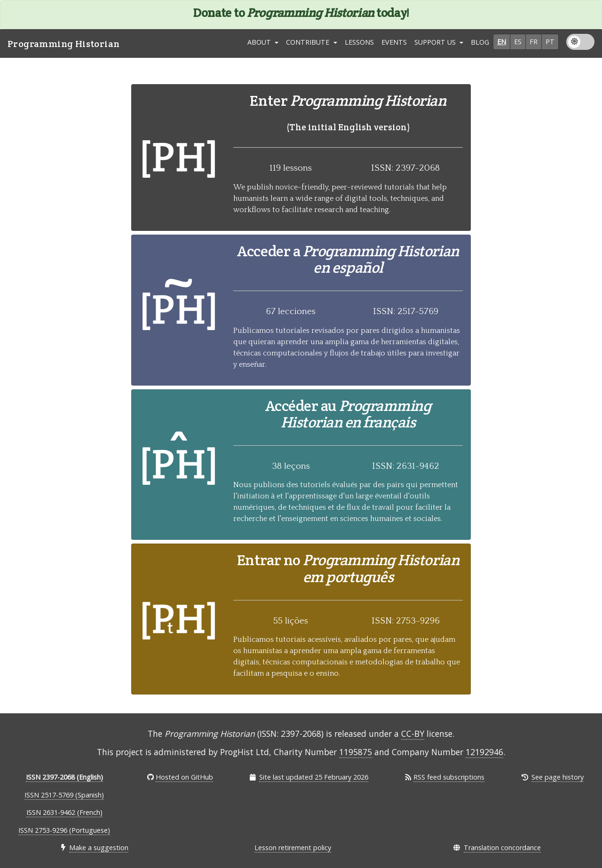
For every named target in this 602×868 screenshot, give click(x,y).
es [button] (518, 42)
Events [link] (394, 42)
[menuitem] (359, 44)
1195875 (356, 752)
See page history (558, 777)
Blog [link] (480, 42)
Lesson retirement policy (293, 848)
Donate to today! (301, 13)
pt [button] (550, 42)
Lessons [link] (359, 42)
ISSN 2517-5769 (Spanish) (64, 795)
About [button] (260, 42)
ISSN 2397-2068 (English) (64, 777)
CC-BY (413, 734)
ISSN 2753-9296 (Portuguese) (64, 830)
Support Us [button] (436, 42)
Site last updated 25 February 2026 (314, 777)
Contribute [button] (309, 42)
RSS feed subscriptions (449, 777)
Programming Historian (63, 44)
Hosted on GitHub (184, 777)
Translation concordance (502, 848)
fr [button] (534, 42)
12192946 (484, 752)
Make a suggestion (99, 848)
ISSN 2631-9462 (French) (64, 812)
